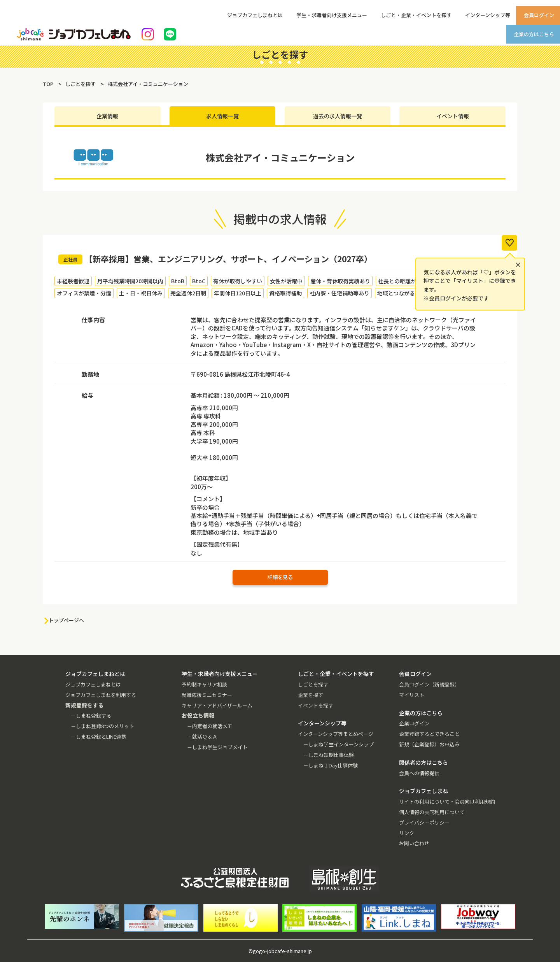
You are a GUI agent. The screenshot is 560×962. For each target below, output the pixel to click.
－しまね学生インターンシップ (339, 744)
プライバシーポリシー (424, 822)
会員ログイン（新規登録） (429, 684)
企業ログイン (414, 723)
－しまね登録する (91, 715)
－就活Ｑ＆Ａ (202, 736)
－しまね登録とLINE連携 (99, 736)
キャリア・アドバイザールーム (217, 705)
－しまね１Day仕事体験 (331, 765)
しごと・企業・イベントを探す (416, 15)
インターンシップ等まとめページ (336, 734)
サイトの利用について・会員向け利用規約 (447, 801)
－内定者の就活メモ (210, 726)
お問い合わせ (414, 843)
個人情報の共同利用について (432, 812)
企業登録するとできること (429, 734)
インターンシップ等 (488, 15)
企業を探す (311, 695)
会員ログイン (539, 15)
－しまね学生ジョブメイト (217, 747)
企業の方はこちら (534, 34)
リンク (407, 833)
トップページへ (66, 620)
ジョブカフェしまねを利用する (101, 695)
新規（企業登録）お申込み (429, 744)
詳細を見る (280, 577)
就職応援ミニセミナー (207, 695)
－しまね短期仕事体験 (329, 755)
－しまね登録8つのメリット (102, 726)
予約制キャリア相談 (204, 684)
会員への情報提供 (419, 773)
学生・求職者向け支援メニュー (332, 15)
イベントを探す (316, 705)
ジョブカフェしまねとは (255, 15)
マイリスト (412, 695)
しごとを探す (313, 684)
